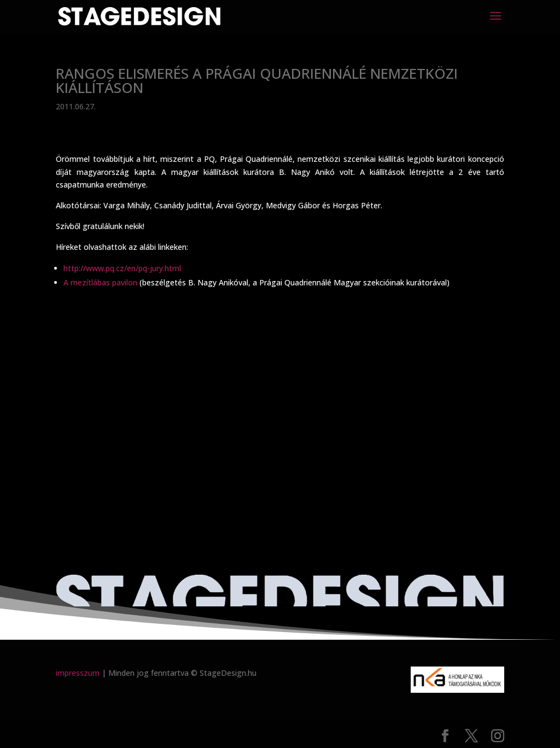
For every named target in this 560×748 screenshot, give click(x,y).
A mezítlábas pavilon (101, 282)
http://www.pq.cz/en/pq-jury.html (122, 268)
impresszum (78, 673)
